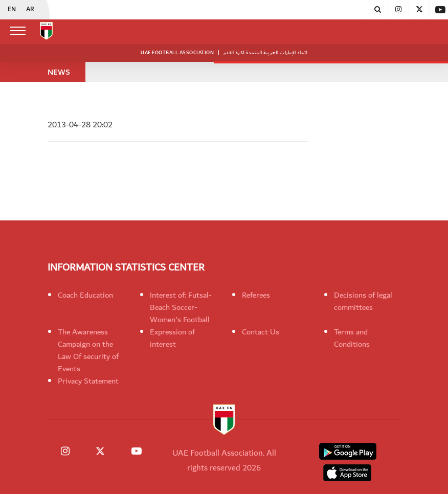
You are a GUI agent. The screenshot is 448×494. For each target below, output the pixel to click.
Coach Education (85, 295)
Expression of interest (172, 338)
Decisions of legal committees (363, 301)
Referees (256, 295)
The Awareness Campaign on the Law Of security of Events (88, 350)
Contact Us (261, 332)
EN (12, 10)
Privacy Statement (88, 381)
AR (30, 10)
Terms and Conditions (352, 338)
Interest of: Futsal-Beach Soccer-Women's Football (181, 307)
